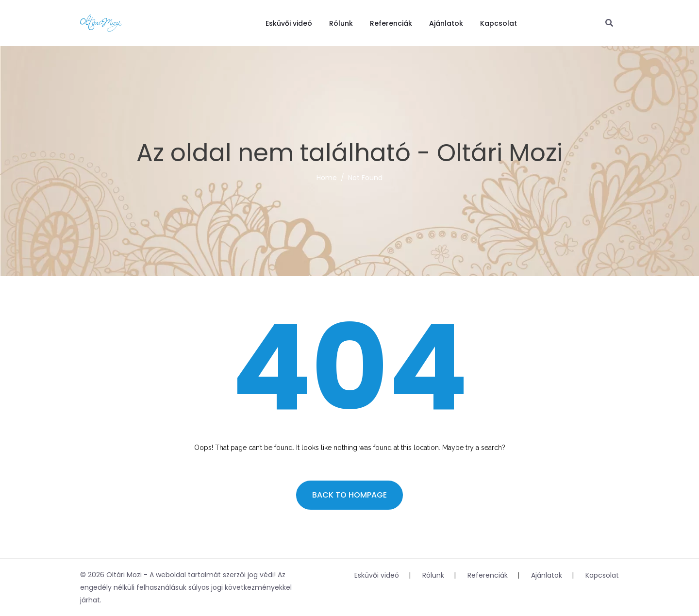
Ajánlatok (446, 23)
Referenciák (391, 23)
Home (327, 178)
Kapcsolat (499, 23)
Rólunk (341, 23)
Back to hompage (349, 495)
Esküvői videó (289, 23)
